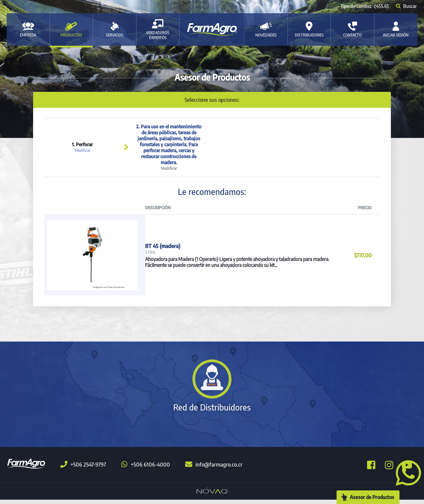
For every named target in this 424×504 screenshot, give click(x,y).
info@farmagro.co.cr (214, 469)
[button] (406, 472)
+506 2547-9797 (83, 469)
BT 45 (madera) (163, 247)
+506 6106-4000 (146, 469)
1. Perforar (82, 147)
